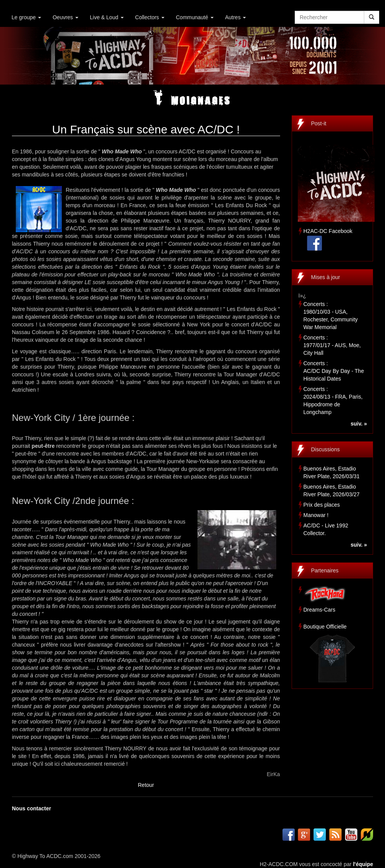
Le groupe (26, 17)
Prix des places (322, 505)
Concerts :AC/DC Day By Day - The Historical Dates (334, 371)
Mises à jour (326, 277)
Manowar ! (316, 515)
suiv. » (359, 424)
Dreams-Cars (319, 610)
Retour (146, 785)
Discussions (326, 449)
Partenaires (325, 570)
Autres (236, 17)
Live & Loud (107, 17)
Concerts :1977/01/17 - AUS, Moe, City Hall (332, 345)
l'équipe (363, 864)
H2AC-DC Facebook (328, 231)
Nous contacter (32, 808)
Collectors (150, 17)
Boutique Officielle (325, 627)
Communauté (195, 17)
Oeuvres (66, 17)
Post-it (319, 123)
